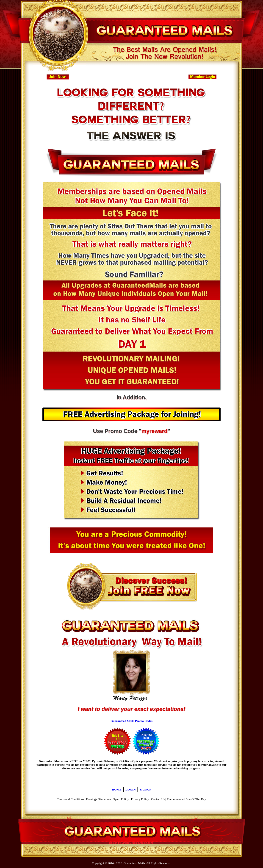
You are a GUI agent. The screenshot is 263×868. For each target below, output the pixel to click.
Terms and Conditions (71, 799)
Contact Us (158, 799)
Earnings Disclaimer (99, 799)
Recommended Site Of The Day (187, 799)
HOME (117, 789)
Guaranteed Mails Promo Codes (131, 721)
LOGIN (130, 789)
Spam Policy (121, 799)
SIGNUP (145, 789)
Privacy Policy (140, 799)
